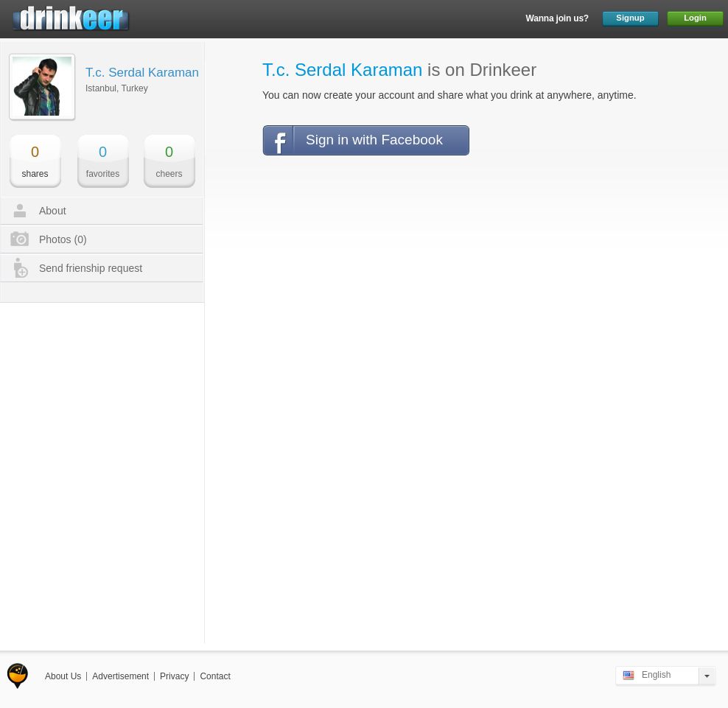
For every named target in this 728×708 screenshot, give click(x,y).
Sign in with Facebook (374, 140)
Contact (215, 676)
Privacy (174, 676)
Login (695, 18)
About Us (63, 676)
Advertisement (120, 676)
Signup (630, 18)
